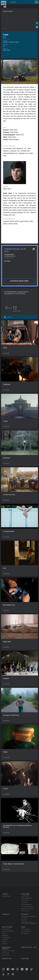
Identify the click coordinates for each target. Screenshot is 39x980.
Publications (6, 896)
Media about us (26, 929)
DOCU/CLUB (5, 953)
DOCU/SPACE (6, 955)
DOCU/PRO (24, 902)
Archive (5, 944)
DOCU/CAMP (25, 959)
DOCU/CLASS (25, 911)
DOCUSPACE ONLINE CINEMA (19, 281)
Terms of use (7, 959)
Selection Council (8, 931)
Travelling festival (8, 951)
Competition (25, 896)
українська (13, 2)
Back (4, 29)
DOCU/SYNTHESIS (26, 905)
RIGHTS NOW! (25, 900)
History (5, 942)
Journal (5, 894)
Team (4, 933)
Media (23, 927)
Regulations (6, 929)
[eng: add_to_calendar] (34, 249)
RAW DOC (24, 920)
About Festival (7, 927)
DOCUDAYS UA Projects (7, 948)
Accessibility (6, 938)
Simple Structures (27, 909)
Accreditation (26, 931)
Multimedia (25, 933)
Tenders (5, 940)
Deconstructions (27, 907)
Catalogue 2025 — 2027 (29, 947)
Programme (25, 894)
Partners (5, 935)
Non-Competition (27, 898)
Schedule (5, 914)
